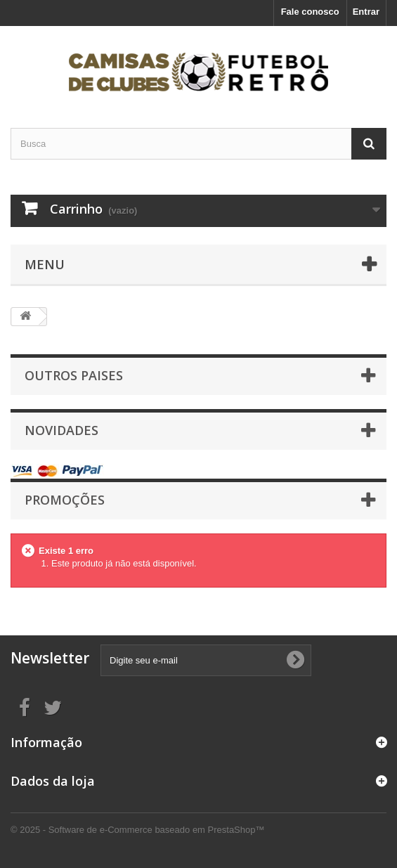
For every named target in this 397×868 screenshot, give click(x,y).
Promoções (65, 500)
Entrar (366, 12)
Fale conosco (310, 12)
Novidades (61, 430)
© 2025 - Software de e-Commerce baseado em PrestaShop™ (137, 830)
